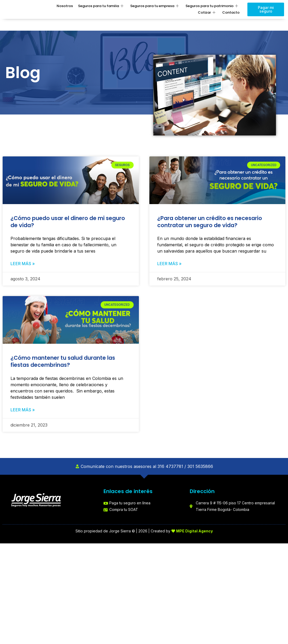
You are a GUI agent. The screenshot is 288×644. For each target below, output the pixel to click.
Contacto (231, 12)
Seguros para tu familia (101, 6)
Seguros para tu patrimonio (212, 6)
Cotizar (207, 13)
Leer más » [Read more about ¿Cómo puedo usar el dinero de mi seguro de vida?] (23, 264)
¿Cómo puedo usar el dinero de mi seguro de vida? (68, 222)
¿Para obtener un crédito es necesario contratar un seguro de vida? (210, 222)
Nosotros (65, 6)
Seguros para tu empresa (154, 6)
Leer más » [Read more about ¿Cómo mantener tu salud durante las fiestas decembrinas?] (23, 410)
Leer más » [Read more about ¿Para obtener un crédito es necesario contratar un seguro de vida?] (169, 264)
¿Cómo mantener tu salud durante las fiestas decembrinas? (63, 362)
